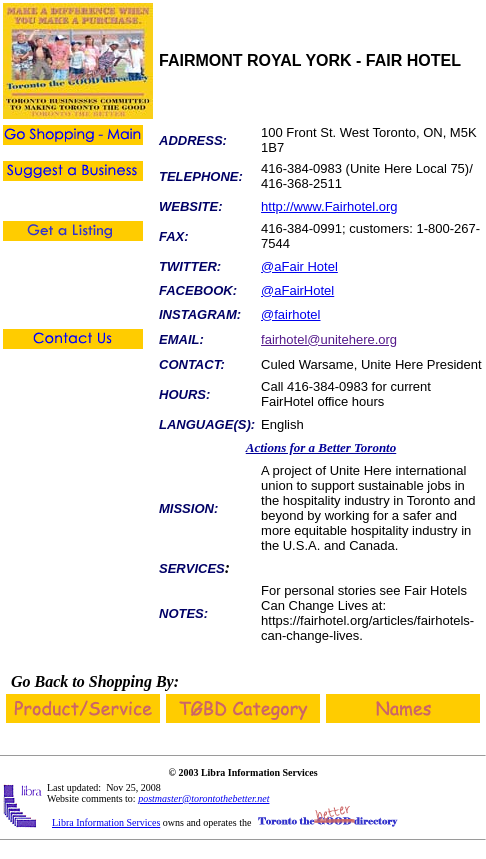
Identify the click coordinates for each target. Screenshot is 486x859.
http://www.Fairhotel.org (329, 206)
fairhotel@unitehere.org (329, 339)
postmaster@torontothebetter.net (203, 798)
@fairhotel (290, 314)
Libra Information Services (106, 822)
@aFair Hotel (299, 266)
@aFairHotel (297, 290)
